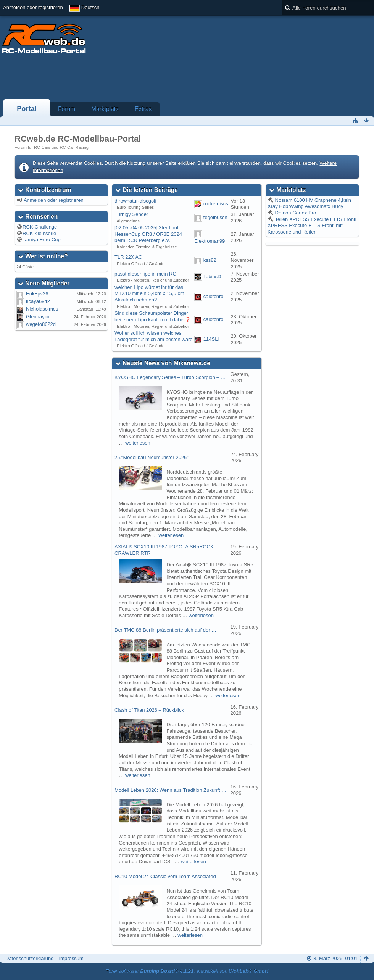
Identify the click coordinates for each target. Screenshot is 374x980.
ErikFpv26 (37, 294)
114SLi (211, 339)
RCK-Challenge (40, 227)
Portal (27, 109)
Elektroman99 (210, 241)
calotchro (214, 296)
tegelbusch (215, 217)
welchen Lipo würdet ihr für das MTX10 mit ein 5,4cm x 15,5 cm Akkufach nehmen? (149, 293)
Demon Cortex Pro (295, 213)
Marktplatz (105, 109)
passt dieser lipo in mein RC (145, 274)
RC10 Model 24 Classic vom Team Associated (165, 876)
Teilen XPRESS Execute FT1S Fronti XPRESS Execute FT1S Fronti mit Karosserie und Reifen (312, 226)
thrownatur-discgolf (135, 201)
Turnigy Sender (131, 214)
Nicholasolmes (42, 309)
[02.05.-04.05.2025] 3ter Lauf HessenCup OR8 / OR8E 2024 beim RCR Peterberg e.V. (148, 234)
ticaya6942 (38, 301)
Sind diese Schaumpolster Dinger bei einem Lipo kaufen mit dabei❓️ (153, 316)
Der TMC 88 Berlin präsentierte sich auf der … (165, 630)
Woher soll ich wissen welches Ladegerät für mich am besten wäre (154, 336)
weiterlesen (138, 443)
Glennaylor (38, 317)
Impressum (71, 958)
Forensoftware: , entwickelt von (187, 971)
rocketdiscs (216, 204)
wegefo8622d (41, 324)
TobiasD (212, 277)
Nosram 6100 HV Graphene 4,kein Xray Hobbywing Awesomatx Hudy (309, 203)
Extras (143, 109)
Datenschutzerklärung (29, 958)
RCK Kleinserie (39, 233)
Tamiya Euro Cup (42, 239)
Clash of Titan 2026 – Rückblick (149, 710)
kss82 (210, 260)
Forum (67, 109)
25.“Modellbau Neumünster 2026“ (152, 457)
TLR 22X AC (128, 257)
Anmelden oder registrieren (33, 7)
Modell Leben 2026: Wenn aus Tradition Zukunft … (170, 790)
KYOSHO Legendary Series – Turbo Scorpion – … (170, 377)
